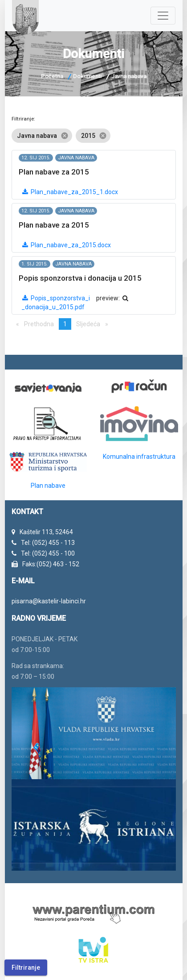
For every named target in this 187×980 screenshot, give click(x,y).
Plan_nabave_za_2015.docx (66, 245)
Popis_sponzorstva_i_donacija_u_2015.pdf (56, 303)
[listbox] (94, 136)
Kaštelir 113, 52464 (46, 532)
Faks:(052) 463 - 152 (51, 564)
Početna (52, 76)
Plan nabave (48, 486)
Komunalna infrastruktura (139, 457)
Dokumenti (87, 76)
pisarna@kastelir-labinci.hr (49, 601)
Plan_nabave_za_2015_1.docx (70, 192)
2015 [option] (93, 136)
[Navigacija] (163, 16)
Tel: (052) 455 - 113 (48, 543)
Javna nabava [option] (42, 136)
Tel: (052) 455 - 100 (48, 553)
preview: (113, 298)
